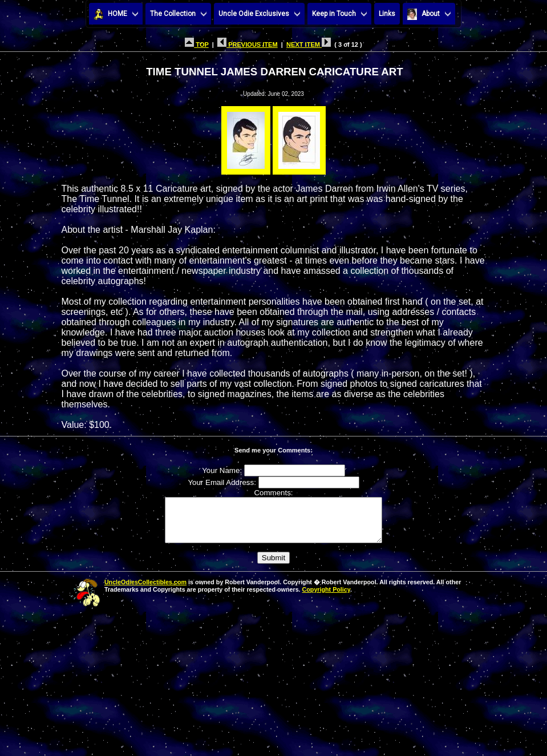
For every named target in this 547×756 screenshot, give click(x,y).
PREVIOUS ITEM (248, 45)
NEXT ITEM (309, 45)
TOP (196, 45)
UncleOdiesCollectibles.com (145, 591)
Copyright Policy (326, 598)
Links (387, 14)
